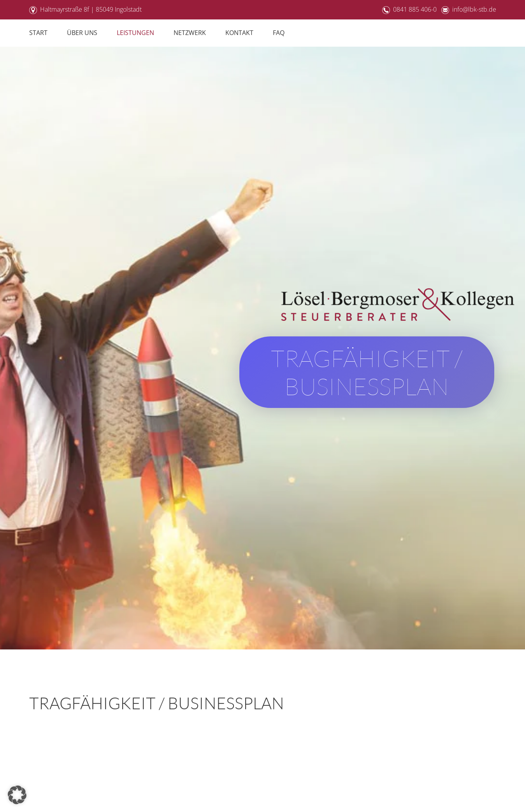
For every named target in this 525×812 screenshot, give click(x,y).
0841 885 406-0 (415, 9)
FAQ (279, 33)
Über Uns (82, 33)
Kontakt (239, 33)
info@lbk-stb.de (474, 9)
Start (38, 33)
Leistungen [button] (135, 33)
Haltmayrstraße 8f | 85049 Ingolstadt (91, 9)
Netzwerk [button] (190, 33)
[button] (17, 795)
